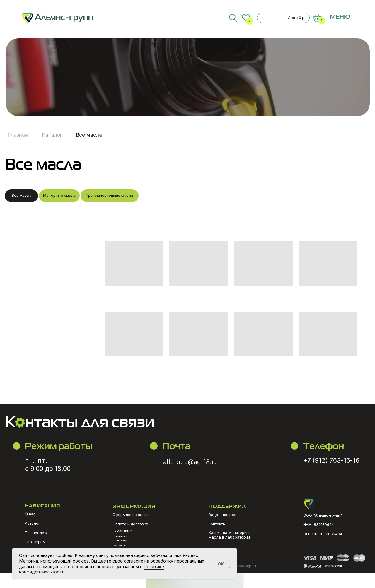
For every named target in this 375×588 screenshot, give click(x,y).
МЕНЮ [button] (340, 16)
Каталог (52, 135)
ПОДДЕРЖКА (227, 506)
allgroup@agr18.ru (191, 462)
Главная (18, 135)
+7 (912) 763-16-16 (331, 460)
